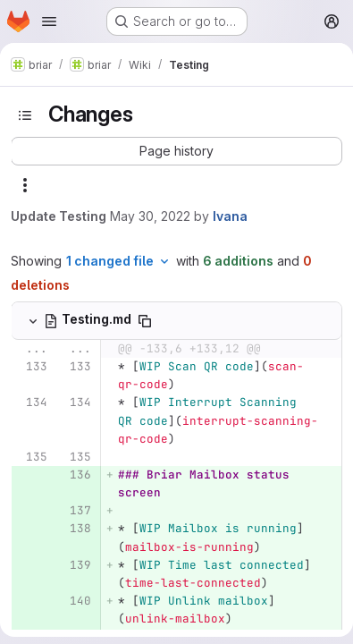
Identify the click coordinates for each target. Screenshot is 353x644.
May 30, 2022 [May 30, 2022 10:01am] (150, 216)
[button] (176, 151)
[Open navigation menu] (49, 21)
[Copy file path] (145, 321)
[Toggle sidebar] (25, 115)
